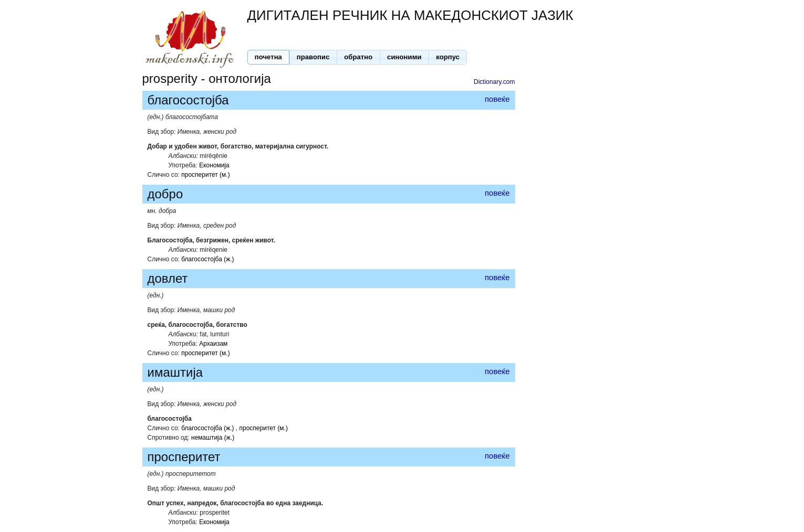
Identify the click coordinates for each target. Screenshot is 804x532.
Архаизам (213, 344)
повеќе (497, 99)
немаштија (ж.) (213, 438)
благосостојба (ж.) (207, 259)
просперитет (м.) (205, 175)
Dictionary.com (494, 82)
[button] (269, 57)
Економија (214, 165)
